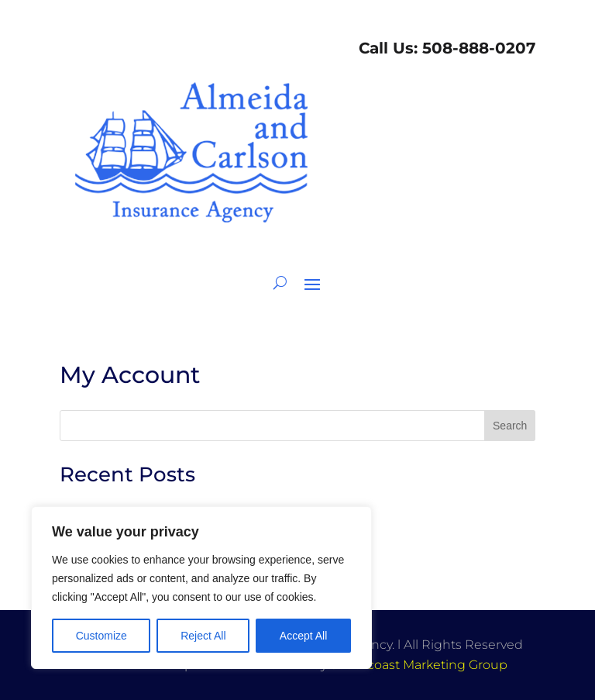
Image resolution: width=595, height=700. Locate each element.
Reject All (203, 636)
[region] (201, 588)
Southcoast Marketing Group (419, 665)
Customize (101, 636)
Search (510, 426)
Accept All (303, 636)
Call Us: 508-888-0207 (445, 48)
